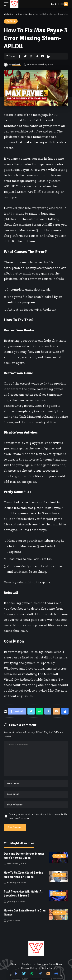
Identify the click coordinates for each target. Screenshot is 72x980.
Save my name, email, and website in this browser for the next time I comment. (38, 816)
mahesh (16, 65)
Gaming (11, 21)
